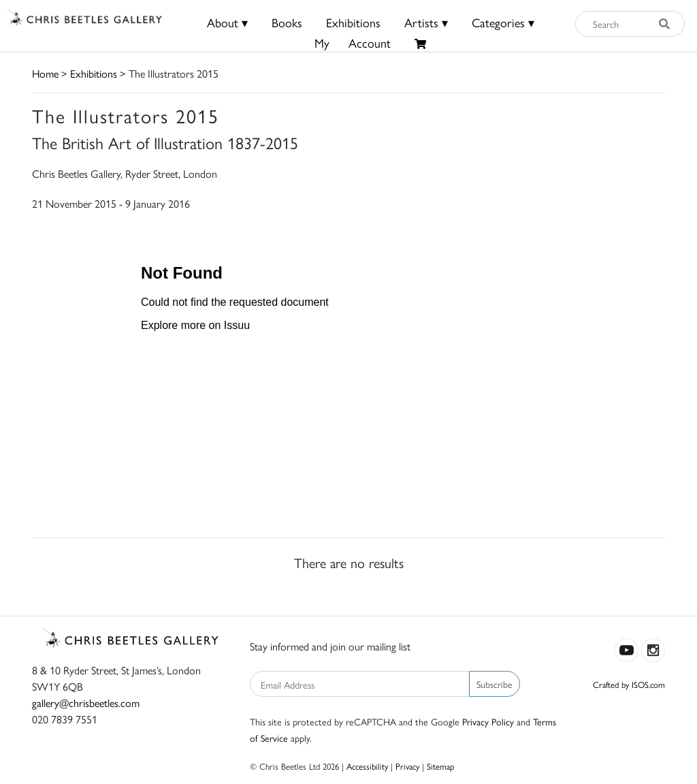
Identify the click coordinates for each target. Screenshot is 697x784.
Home (45, 73)
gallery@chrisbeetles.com (86, 703)
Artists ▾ (426, 22)
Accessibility (367, 766)
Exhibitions (353, 22)
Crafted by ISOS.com (629, 684)
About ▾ (227, 22)
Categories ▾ (503, 22)
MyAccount (353, 43)
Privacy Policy (488, 721)
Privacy (407, 766)
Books (287, 22)
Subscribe (495, 684)
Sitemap (441, 766)
